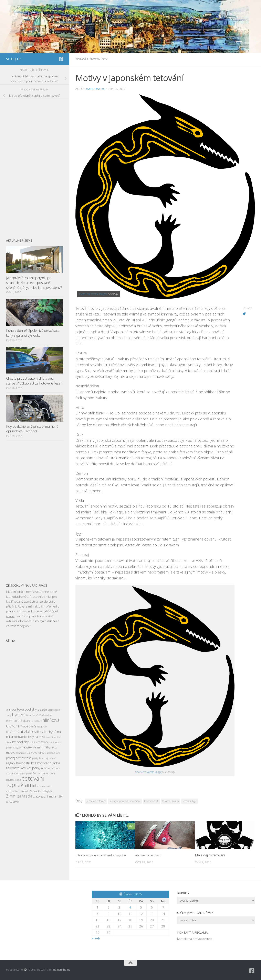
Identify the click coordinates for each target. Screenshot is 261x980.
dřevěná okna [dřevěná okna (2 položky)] (45, 715)
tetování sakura (171, 801)
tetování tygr (190, 801)
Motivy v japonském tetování (125, 801)
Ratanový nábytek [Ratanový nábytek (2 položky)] (48, 758)
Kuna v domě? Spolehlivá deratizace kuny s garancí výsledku (33, 333)
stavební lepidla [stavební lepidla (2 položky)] (14, 780)
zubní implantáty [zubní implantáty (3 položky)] (52, 796)
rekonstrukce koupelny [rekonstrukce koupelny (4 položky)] (23, 768)
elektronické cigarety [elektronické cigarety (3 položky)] (20, 721)
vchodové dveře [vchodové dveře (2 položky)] (44, 786)
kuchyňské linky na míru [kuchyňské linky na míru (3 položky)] (29, 737)
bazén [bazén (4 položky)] (42, 709)
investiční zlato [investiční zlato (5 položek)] (19, 731)
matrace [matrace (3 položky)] (43, 742)
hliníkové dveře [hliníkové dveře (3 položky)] (27, 726)
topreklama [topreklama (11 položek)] (21, 785)
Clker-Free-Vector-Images (93, 294)
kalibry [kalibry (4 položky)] (38, 732)
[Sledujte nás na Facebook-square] (61, 59)
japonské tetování (96, 801)
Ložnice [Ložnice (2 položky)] (33, 742)
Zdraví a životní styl (94, 59)
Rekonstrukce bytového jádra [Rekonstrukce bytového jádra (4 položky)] (38, 763)
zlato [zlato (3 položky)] (36, 796)
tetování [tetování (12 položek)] (33, 778)
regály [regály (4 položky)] (11, 763)
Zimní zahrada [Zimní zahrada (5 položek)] (19, 796)
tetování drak (151, 801)
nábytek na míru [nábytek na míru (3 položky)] (32, 747)
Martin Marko (97, 88)
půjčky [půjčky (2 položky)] (35, 758)
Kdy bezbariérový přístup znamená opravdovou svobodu (32, 429)
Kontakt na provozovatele (195, 938)
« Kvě (96, 938)
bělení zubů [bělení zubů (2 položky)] (32, 715)
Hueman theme (61, 969)
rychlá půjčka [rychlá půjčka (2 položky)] (26, 773)
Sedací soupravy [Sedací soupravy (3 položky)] (44, 773)
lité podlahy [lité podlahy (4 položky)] (20, 742)
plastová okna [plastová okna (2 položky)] (54, 753)
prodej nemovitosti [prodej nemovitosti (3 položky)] (19, 758)
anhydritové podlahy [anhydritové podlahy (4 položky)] (21, 709)
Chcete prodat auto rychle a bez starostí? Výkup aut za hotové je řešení (35, 381)
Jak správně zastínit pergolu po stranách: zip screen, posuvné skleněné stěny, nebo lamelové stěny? (34, 282)
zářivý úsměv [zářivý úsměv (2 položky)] (13, 802)
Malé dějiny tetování (210, 855)
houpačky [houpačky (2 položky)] (42, 727)
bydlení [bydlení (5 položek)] (19, 715)
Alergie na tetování (149, 855)
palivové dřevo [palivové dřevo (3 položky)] (36, 753)
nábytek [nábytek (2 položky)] (17, 748)
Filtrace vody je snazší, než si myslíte (102, 855)
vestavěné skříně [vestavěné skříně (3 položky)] (17, 791)
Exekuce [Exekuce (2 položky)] (38, 721)
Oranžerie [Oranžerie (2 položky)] (21, 753)
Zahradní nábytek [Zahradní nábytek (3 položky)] (41, 791)
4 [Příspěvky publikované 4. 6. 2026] (130, 907)
